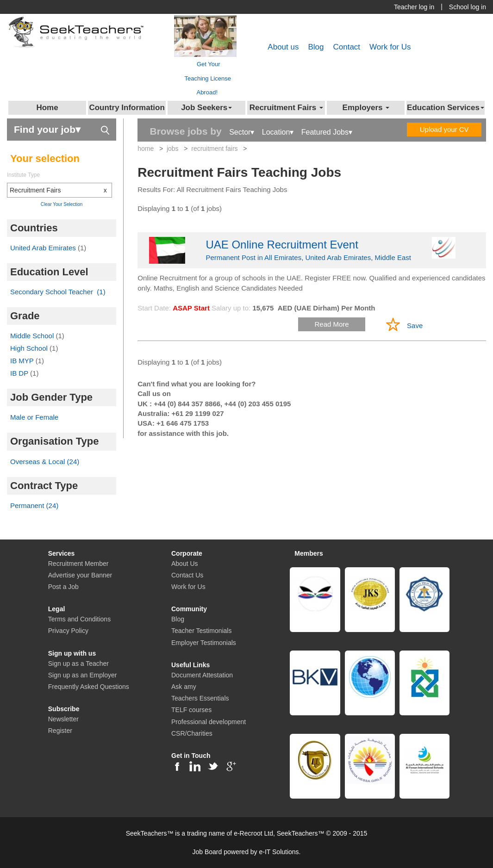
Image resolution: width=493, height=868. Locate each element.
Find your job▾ (62, 129)
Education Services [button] (446, 108)
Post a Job (63, 587)
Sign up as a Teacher (78, 663)
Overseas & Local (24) (45, 462)
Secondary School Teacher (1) (58, 292)
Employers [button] (366, 108)
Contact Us (187, 575)
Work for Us (390, 47)
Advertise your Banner (80, 575)
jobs (173, 149)
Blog (316, 47)
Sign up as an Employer (83, 675)
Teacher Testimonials (201, 631)
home (146, 149)
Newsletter (63, 719)
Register (60, 731)
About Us (185, 564)
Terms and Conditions (79, 619)
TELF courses (191, 710)
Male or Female (34, 417)
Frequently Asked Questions (89, 687)
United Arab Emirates (44, 248)
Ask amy (184, 687)
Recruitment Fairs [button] (286, 108)
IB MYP (23, 361)
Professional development (209, 722)
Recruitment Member (78, 564)
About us (283, 47)
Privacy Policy (68, 631)
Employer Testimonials (204, 643)
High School (30, 348)
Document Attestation (202, 675)
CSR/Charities (192, 733)
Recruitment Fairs (61, 190)
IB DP (20, 373)
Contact (346, 47)
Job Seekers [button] (206, 108)
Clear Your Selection (62, 204)
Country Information (127, 108)
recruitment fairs (214, 149)
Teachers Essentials (200, 698)
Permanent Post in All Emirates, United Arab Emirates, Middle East (312, 249)
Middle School (33, 336)
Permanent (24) (34, 505)
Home (47, 108)
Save (415, 325)
